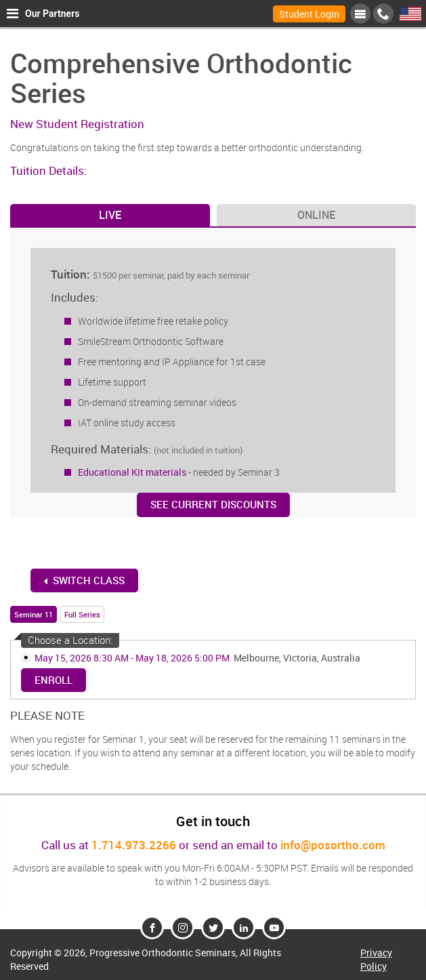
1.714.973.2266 (134, 845)
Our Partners (43, 14)
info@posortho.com (333, 845)
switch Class (84, 580)
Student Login (309, 14)
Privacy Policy (376, 959)
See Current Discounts (213, 504)
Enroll (54, 680)
